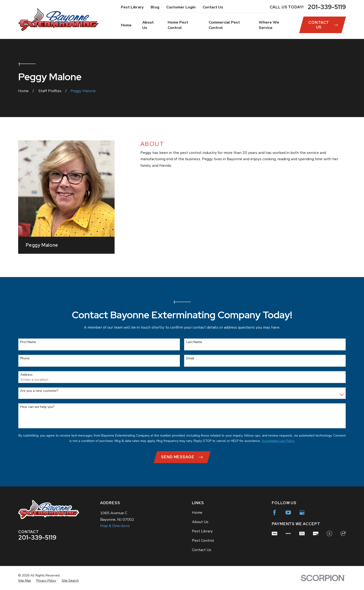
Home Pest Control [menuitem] (178, 25)
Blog (155, 7)
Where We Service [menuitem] (269, 25)
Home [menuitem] (126, 25)
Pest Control (203, 540)
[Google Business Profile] (302, 512)
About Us (200, 522)
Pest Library (132, 7)
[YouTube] (288, 512)
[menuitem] (25, 581)
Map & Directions (115, 526)
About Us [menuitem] (148, 25)
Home (197, 512)
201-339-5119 (327, 7)
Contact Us (213, 7)
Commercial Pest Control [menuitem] (224, 25)
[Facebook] (274, 512)
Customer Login (181, 7)
